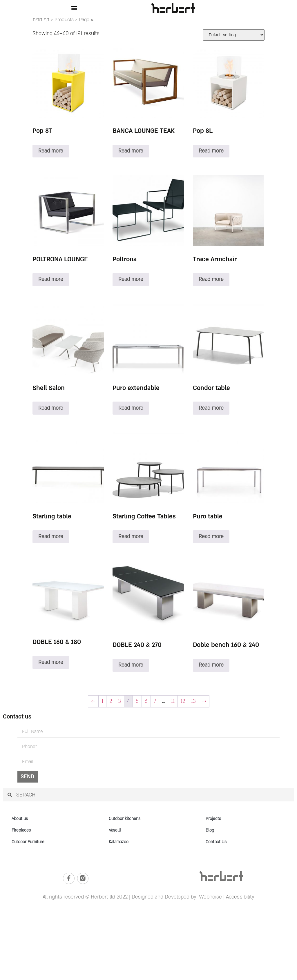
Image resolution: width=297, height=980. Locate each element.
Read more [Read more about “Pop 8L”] (211, 151)
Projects (213, 819)
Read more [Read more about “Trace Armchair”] (211, 279)
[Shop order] (234, 35)
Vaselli (115, 830)
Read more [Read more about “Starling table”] (51, 537)
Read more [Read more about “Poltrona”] (131, 279)
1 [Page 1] (102, 701)
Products (64, 20)
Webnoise (210, 897)
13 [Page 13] (193, 701)
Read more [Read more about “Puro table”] (211, 537)
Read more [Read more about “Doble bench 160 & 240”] (211, 665)
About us (20, 819)
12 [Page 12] (183, 701)
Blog (210, 830)
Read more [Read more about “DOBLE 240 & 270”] (131, 665)
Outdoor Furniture (28, 842)
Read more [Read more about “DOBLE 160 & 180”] (51, 662)
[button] (74, 8)
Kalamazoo (119, 842)
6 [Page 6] (146, 701)
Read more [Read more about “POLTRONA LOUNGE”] (51, 279)
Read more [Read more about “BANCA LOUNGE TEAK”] (131, 151)
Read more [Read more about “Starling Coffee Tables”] (131, 537)
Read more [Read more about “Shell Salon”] (51, 408)
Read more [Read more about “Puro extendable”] (131, 408)
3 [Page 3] (119, 701)
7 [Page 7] (155, 701)
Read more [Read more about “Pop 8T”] (51, 151)
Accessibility (240, 897)
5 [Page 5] (137, 701)
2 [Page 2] (111, 701)
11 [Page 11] (173, 701)
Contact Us (216, 842)
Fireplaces (21, 830)
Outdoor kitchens (125, 819)
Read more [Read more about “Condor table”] (211, 408)
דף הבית (41, 20)
